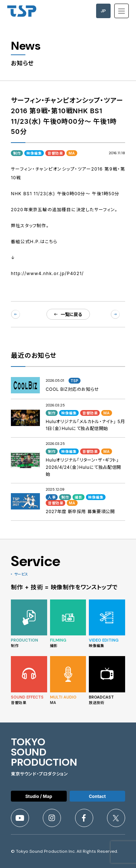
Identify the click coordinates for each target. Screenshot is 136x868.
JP (103, 11)
